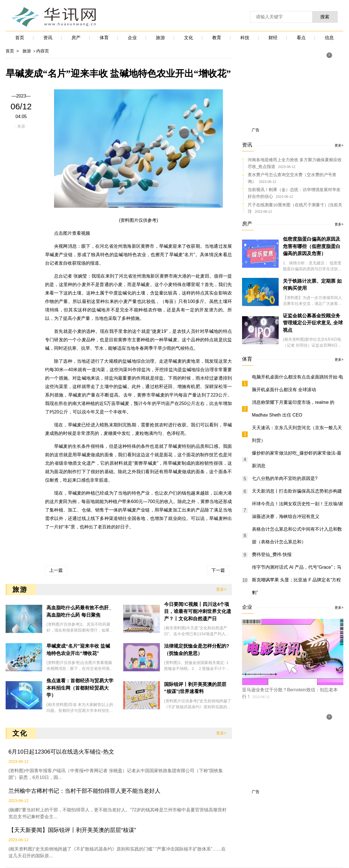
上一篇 (56, 570)
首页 (20, 38)
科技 (245, 38)
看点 (301, 38)
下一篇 (218, 570)
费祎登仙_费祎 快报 (272, 554)
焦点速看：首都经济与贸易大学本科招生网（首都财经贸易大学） (80, 688)
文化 (189, 38)
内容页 (43, 51)
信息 (329, 38)
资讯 (48, 38)
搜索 (325, 17)
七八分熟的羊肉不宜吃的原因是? (285, 478)
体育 (104, 38)
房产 (76, 38)
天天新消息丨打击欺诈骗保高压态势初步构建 (297, 491)
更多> (221, 589)
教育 (217, 38)
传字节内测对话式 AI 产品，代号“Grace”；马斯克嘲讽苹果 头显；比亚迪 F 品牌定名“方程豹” (297, 580)
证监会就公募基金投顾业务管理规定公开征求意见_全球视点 (313, 323)
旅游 (160, 38)
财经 (273, 38)
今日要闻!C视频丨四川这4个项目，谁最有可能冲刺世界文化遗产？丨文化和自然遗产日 (198, 612)
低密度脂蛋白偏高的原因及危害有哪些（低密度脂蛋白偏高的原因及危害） (312, 246)
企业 (132, 38)
